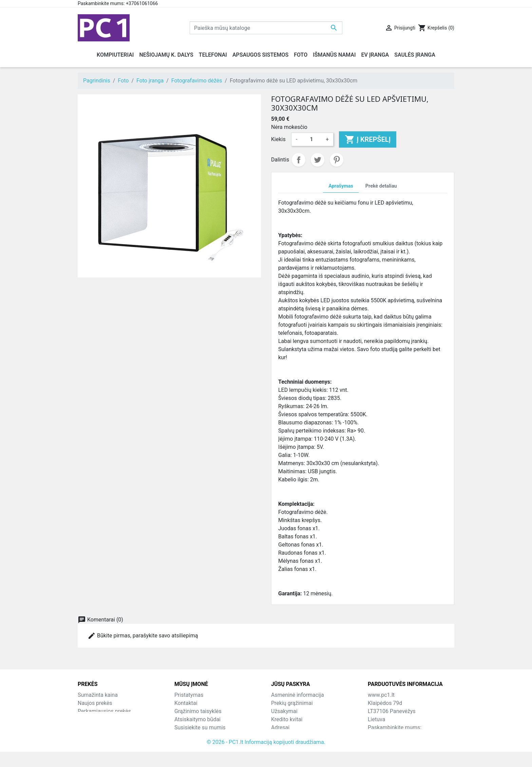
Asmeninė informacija (298, 695)
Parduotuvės (189, 744)
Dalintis (299, 160)
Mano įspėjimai (290, 744)
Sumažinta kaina (98, 695)
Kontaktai (186, 703)
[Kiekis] (311, 139)
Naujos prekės (95, 703)
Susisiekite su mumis (200, 727)
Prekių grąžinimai (292, 703)
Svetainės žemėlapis (199, 736)
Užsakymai (284, 711)
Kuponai (281, 736)
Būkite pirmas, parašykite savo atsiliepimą (143, 636)
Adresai (280, 727)
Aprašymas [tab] (341, 186)
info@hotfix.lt (412, 744)
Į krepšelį (368, 139)
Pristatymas (189, 695)
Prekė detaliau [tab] (381, 186)
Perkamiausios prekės (104, 711)
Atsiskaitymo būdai (197, 719)
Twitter (318, 160)
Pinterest (337, 160)
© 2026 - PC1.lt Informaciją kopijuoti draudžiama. (266, 757)
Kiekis (278, 139)
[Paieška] (266, 28)
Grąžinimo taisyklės (198, 711)
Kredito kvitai (287, 719)
